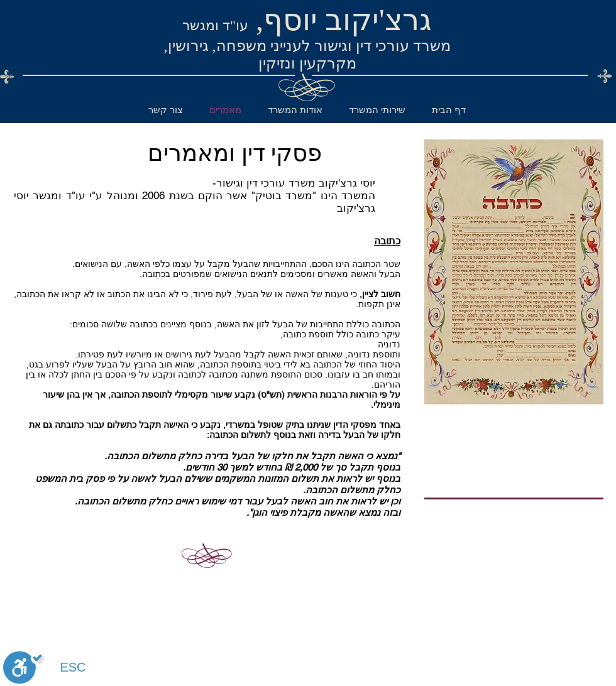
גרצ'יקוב (378, 20)
